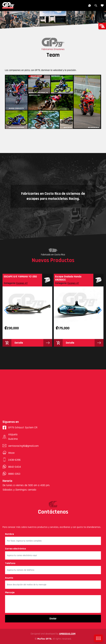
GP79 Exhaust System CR (20, 428)
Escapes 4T (22, 283)
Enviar (53, 619)
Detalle (19, 343)
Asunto (9, 578)
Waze (11, 453)
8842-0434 (15, 467)
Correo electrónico (16, 549)
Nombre (9, 534)
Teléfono (10, 563)
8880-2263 (14, 474)
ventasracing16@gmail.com (23, 446)
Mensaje (10, 593)
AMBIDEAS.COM (67, 634)
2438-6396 (14, 460)
